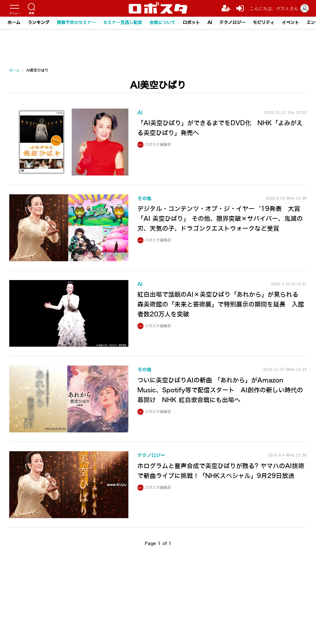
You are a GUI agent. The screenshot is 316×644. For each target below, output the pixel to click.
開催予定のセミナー (76, 23)
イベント (290, 23)
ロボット (191, 23)
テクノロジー (232, 23)
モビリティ (264, 23)
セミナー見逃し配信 (123, 23)
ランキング (39, 23)
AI (210, 23)
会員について (162, 23)
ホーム (14, 23)
